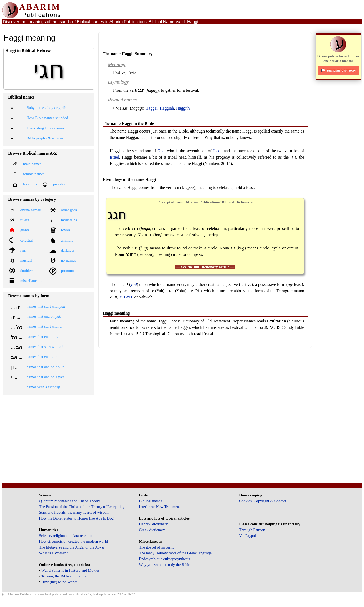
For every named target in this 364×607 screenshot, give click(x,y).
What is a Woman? (53, 553)
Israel (114, 157)
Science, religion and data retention (66, 536)
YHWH (126, 297)
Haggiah (167, 108)
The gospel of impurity (157, 547)
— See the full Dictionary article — (205, 267)
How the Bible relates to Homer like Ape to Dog (76, 518)
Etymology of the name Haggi (129, 180)
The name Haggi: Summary (128, 54)
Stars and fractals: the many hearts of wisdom (74, 512)
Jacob (218, 151)
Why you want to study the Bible (164, 565)
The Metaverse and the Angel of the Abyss (72, 547)
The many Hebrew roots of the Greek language (175, 553)
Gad (161, 151)
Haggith (183, 108)
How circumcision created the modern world (73, 541)
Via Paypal (247, 536)
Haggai (152, 108)
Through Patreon (252, 530)
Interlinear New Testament (159, 507)
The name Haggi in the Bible (128, 123)
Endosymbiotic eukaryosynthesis (164, 559)
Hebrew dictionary (153, 524)
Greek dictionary (152, 530)
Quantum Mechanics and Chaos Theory (70, 501)
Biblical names (151, 501)
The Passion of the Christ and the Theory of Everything (82, 507)
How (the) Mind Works (59, 582)
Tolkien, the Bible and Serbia (64, 576)
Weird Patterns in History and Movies (70, 570)
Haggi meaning (116, 313)
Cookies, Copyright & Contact (263, 501)
